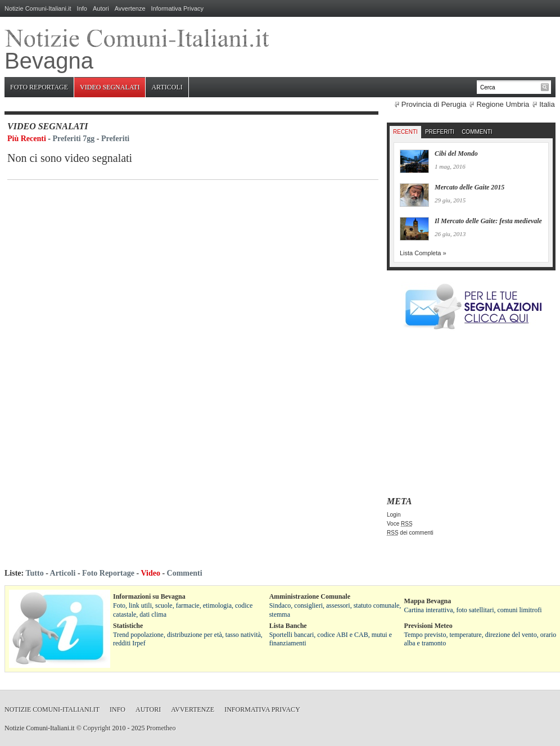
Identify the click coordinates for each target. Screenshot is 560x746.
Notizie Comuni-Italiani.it (38, 8)
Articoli (167, 87)
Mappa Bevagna (428, 601)
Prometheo (161, 728)
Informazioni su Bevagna (149, 596)
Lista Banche (288, 626)
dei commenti (410, 533)
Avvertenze (130, 8)
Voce (400, 524)
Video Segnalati (110, 87)
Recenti (405, 132)
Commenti (477, 132)
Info (82, 8)
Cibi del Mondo (456, 153)
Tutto (34, 573)
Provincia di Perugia (434, 104)
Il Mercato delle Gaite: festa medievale (488, 221)
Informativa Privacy (178, 8)
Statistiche (128, 626)
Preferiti (115, 139)
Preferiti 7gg (74, 139)
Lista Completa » (423, 253)
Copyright (97, 728)
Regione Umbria (503, 104)
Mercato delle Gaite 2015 (469, 187)
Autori (101, 8)
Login (394, 515)
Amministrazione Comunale (310, 596)
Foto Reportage (39, 87)
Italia (547, 104)
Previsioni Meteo (428, 626)
